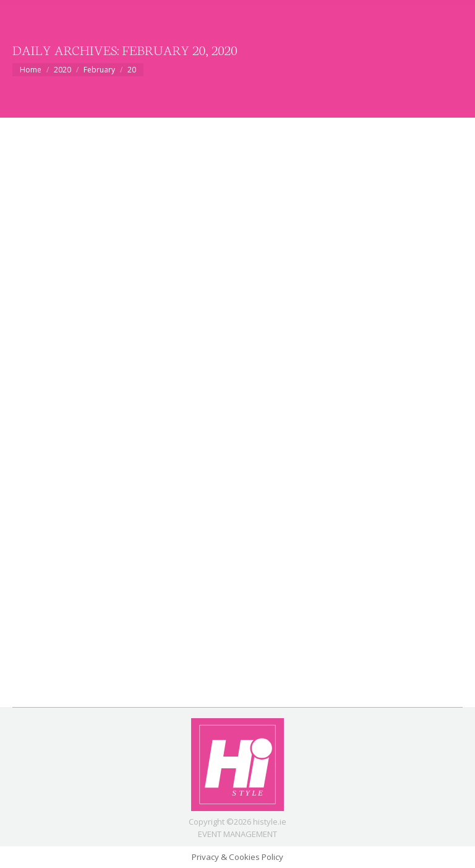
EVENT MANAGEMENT (237, 834)
